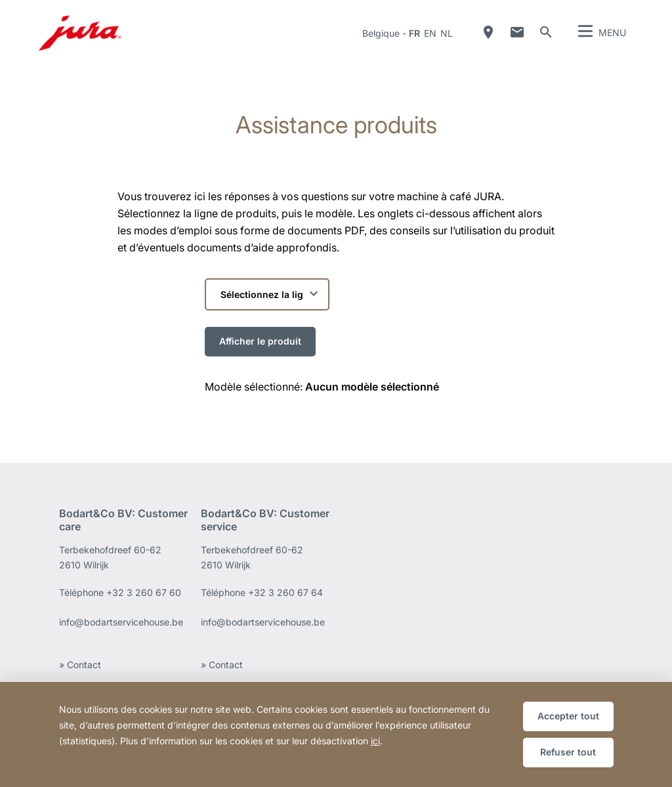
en (430, 33)
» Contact (80, 665)
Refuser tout (568, 752)
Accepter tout (568, 716)
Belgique (381, 33)
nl (447, 33)
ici (375, 741)
